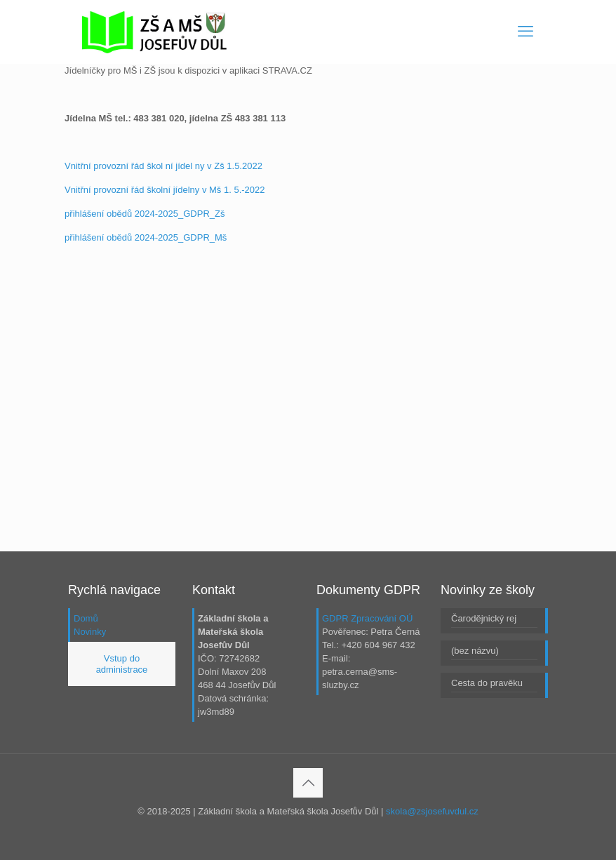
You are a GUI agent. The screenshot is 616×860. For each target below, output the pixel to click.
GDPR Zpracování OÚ (367, 618)
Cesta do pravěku (487, 683)
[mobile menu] (525, 32)
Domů (86, 618)
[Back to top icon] (308, 783)
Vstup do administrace (122, 664)
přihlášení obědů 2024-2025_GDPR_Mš (146, 237)
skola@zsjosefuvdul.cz (432, 811)
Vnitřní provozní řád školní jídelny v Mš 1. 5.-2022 (165, 190)
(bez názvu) (475, 651)
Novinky (90, 632)
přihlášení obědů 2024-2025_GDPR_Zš (145, 214)
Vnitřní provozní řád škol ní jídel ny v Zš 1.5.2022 (163, 166)
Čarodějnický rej (484, 618)
